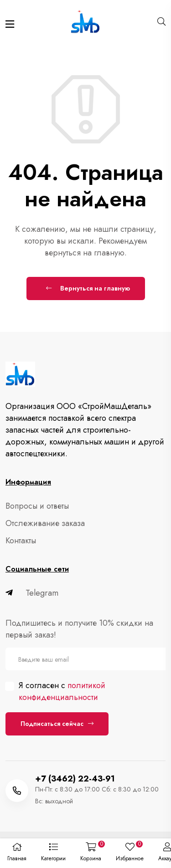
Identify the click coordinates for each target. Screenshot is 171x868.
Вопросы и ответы (37, 506)
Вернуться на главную (88, 288)
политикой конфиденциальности (62, 691)
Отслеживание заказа (45, 523)
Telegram (32, 593)
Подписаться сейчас (57, 724)
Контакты (21, 541)
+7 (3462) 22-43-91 (75, 779)
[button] (53, 853)
